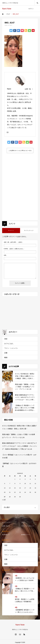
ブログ (23, 522)
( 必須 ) (13, 242)
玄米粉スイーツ (26, 535)
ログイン (31, 9)
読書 (6, 353)
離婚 (6, 357)
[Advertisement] (20, 175)
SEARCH (37, 3)
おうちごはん (9, 343)
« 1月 (4, 500)
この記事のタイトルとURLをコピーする (20, 151)
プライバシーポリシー (28, 526)
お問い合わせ (6, 526)
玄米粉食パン (6, 535)
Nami (9, 89)
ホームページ (6, 522)
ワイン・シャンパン (11, 348)
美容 (6, 339)
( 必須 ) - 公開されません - (14, 249)
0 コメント (11, 230)
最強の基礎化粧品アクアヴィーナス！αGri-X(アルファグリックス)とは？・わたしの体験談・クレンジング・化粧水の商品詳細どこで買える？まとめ (20, 446)
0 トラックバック (29, 230)
